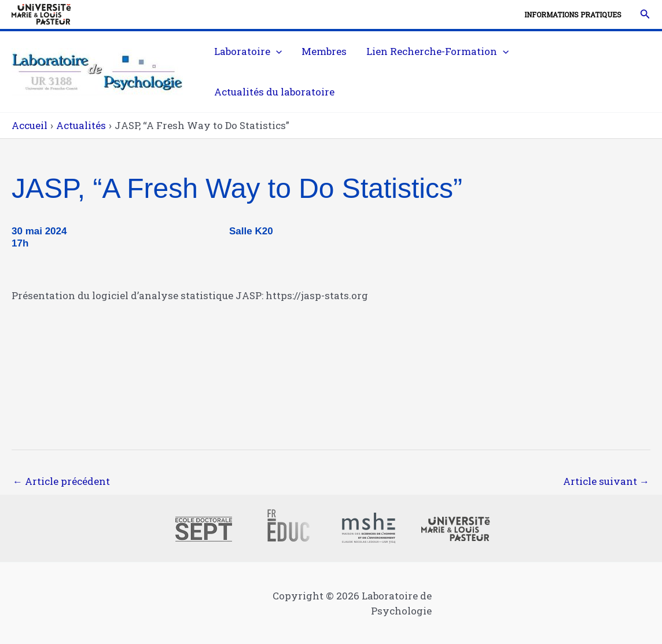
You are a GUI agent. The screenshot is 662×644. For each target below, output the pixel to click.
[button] (645, 14)
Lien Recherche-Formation (437, 51)
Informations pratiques (573, 14)
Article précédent (61, 481)
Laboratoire (248, 51)
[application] (276, 51)
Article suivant (606, 481)
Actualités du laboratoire (274, 92)
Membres (324, 51)
